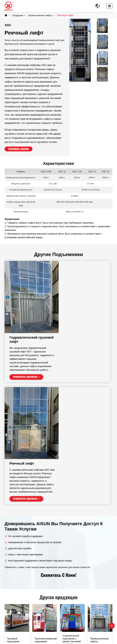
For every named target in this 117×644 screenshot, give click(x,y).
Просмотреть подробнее (78, 315)
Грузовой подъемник (13, 541)
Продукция (18, 15)
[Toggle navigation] (109, 6)
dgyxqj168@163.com (18, 619)
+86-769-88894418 (17, 624)
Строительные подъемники (20, 571)
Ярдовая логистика (74, 589)
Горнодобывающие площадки (80, 593)
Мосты (67, 602)
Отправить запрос (19, 149)
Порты (67, 598)
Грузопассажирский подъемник (46, 541)
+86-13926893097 (16, 628)
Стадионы (69, 584)
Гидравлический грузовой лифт (84, 278)
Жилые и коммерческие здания (81, 567)
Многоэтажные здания (76, 571)
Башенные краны (15, 567)
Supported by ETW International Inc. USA (58, 640)
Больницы (69, 580)
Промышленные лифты (40, 15)
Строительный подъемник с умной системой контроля (72, 541)
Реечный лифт (75, 352)
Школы (67, 576)
